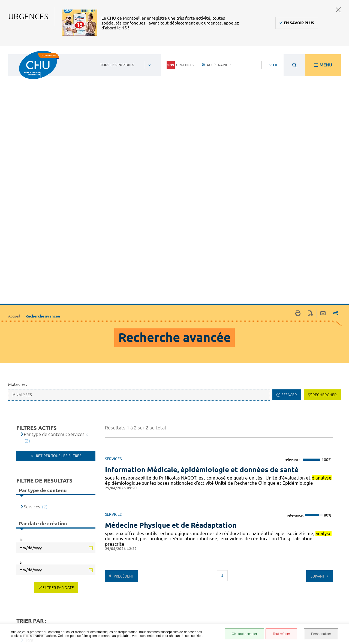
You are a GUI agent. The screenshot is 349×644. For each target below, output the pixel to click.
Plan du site (228, 602)
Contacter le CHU (152, 557)
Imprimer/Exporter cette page (298, 165)
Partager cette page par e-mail (323, 165)
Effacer (289, 246)
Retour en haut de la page (339, 553)
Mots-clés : (18, 235)
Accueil (14, 167)
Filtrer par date (58, 439)
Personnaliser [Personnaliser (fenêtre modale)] (321, 634)
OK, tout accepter (244, 634)
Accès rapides (217, 65)
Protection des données (231, 593)
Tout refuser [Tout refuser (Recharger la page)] (281, 634)
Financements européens (229, 610)
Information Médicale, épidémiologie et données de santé (202, 321)
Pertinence (35, 483)
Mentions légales (233, 585)
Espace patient (230, 559)
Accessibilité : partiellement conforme (230, 575)
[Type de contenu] (46, 499)
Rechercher (325, 246)
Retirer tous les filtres (58, 307)
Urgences (180, 65)
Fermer (338, 10)
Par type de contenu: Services (54, 285)
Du (22, 391)
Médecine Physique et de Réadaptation (171, 376)
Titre (28, 491)
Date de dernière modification (55, 507)
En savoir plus (299, 23)
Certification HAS (232, 618)
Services (32, 358)
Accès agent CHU (232, 565)
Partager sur (336, 165)
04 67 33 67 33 (149, 573)
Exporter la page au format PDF (310, 165)
